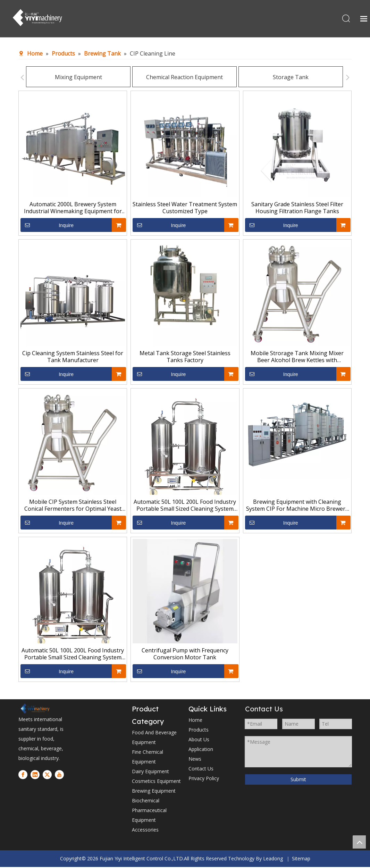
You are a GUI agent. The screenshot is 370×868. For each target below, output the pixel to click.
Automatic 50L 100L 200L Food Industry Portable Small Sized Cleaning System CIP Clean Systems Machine (185, 506)
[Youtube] (59, 775)
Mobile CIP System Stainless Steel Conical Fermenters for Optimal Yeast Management (73, 506)
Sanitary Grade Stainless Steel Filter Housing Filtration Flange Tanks (297, 209)
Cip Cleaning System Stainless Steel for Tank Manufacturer (73, 358)
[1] (35, 710)
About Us (199, 740)
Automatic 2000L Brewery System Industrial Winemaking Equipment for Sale (73, 209)
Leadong (273, 859)
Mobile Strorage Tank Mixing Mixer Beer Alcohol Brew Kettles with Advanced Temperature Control (297, 358)
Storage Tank (286, 78)
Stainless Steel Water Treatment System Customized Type (185, 209)
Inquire (47, 226)
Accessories (145, 831)
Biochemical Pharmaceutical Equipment (149, 811)
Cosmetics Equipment (156, 782)
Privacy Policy (204, 779)
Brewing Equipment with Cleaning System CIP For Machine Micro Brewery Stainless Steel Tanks (297, 506)
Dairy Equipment (150, 772)
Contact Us (201, 770)
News (195, 760)
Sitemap (301, 859)
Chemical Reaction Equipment (180, 78)
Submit (298, 780)
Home (195, 721)
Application (201, 750)
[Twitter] (47, 775)
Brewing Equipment (154, 792)
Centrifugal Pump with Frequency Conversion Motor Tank (185, 655)
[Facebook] (23, 775)
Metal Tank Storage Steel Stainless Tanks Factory (185, 358)
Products (199, 731)
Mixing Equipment (74, 78)
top (359, 842)
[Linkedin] (35, 775)
